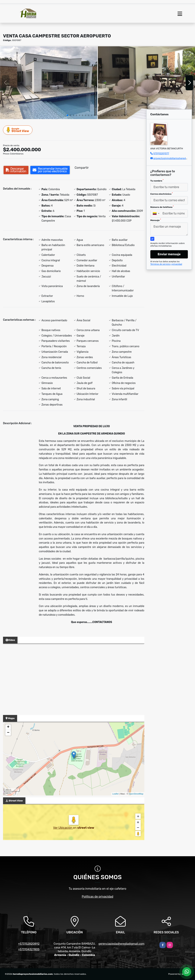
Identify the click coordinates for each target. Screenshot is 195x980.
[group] (49, 83)
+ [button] (8, 727)
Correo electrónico (162, 194)
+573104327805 (29, 949)
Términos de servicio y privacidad (166, 264)
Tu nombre (157, 181)
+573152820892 (29, 944)
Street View (18, 130)
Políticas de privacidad (97, 897)
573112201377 (161, 153)
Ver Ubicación (63, 828)
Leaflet (115, 794)
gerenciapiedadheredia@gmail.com (122, 944)
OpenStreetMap (136, 794)
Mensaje (156, 220)
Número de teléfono (162, 207)
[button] (67, 115)
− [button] (8, 733)
